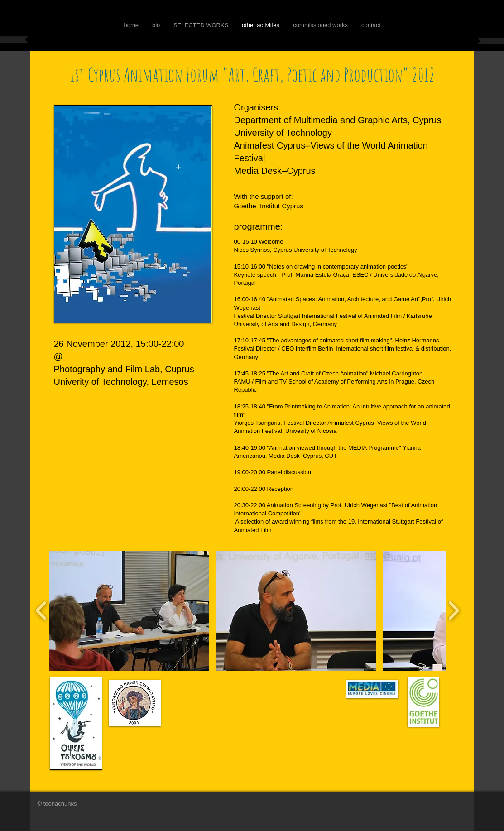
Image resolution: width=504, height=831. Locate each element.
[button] (129, 611)
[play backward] (41, 611)
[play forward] (454, 611)
